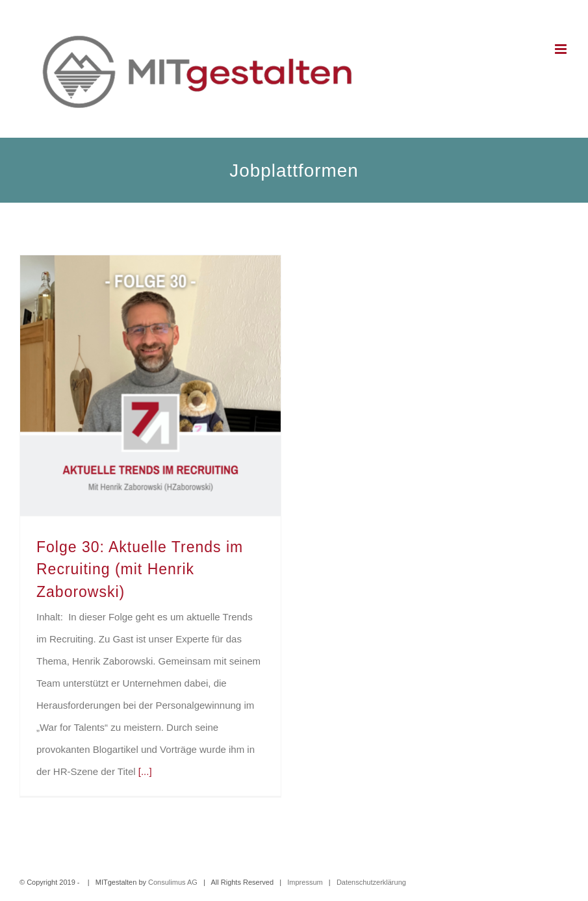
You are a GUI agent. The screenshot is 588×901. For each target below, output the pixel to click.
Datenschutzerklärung (371, 882)
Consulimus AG (173, 882)
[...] (145, 771)
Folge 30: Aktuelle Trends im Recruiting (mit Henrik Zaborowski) (140, 569)
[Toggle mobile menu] (562, 49)
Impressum (305, 882)
